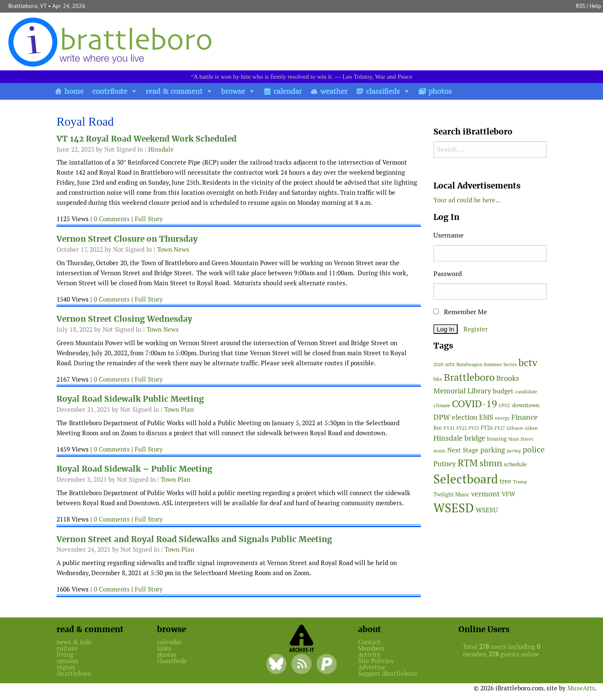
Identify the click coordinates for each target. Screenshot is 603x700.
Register (476, 329)
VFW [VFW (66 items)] (508, 494)
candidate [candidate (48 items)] (526, 392)
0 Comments (112, 219)
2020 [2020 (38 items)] (438, 364)
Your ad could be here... (467, 200)
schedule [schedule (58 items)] (515, 464)
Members (371, 648)
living (65, 655)
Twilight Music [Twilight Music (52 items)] (451, 495)
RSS (580, 6)
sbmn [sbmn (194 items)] (491, 463)
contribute (110, 91)
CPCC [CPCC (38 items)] (505, 406)
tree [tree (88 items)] (505, 481)
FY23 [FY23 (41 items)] (474, 428)
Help (595, 6)
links (164, 648)
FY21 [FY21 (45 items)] (449, 428)
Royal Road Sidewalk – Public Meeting (134, 469)
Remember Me (460, 312)
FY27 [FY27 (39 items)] (500, 428)
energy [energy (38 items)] (502, 418)
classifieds (383, 91)
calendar (288, 91)
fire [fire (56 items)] (438, 428)
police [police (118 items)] (534, 449)
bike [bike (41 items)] (438, 379)
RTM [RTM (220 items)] (468, 463)
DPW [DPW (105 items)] (442, 417)
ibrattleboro (74, 673)
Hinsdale (161, 149)
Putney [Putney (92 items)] (445, 464)
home (74, 91)
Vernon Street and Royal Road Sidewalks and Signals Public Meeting (194, 539)
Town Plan (179, 409)
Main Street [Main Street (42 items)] (521, 439)
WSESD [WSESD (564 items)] (454, 508)
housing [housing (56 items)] (497, 439)
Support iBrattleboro (387, 673)
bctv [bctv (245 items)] (528, 363)
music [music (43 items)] (439, 451)
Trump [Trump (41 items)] (520, 482)
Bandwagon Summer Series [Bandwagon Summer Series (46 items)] (487, 364)
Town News (173, 249)
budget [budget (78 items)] (503, 391)
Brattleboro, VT (27, 6)
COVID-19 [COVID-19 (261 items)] (474, 404)
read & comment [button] (174, 91)
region (66, 667)
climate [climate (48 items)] (442, 406)
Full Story (149, 219)
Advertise (372, 667)
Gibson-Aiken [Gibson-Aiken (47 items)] (522, 428)
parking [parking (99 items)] (493, 450)
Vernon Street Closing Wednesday (124, 319)
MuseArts (581, 688)
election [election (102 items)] (465, 417)
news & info (74, 642)
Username (448, 235)
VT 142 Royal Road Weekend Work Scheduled (147, 139)
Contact (369, 642)
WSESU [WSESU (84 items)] (487, 510)
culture (67, 648)
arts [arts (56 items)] (450, 364)
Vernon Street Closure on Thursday (127, 239)
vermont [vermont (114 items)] (486, 494)
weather (334, 91)
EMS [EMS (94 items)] (486, 417)
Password (448, 274)
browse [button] (233, 91)
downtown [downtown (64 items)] (526, 405)
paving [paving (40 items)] (514, 451)
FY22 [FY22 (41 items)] (462, 428)
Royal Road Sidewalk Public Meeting (130, 399)
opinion (67, 661)
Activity (369, 655)
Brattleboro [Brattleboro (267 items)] (469, 377)
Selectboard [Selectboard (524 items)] (466, 479)
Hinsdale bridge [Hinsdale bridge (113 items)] (459, 438)
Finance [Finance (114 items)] (524, 417)
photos (440, 91)
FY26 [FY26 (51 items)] (487, 428)
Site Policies (376, 661)
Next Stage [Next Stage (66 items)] (463, 450)
